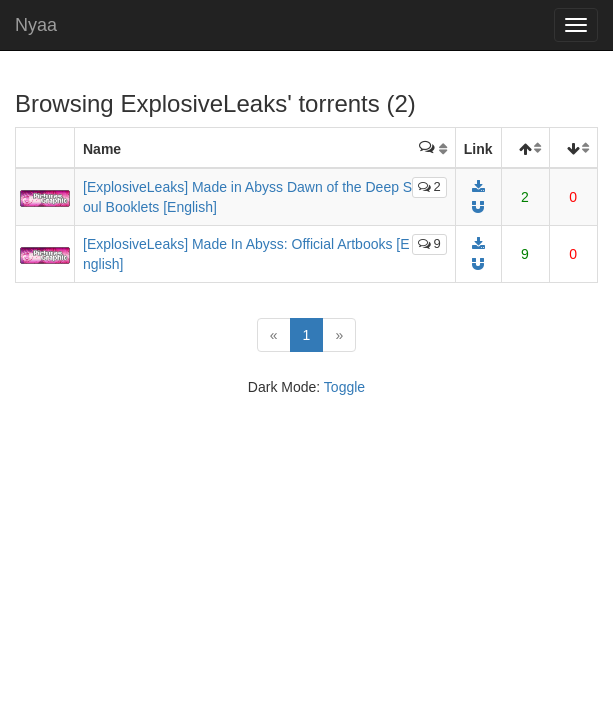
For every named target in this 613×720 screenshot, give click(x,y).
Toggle (344, 387)
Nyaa (36, 25)
